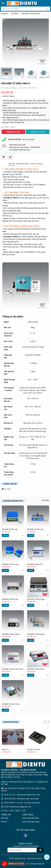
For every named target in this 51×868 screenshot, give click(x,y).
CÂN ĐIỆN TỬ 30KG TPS (36, 564)
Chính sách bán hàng (30, 818)
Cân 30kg (15, 14)
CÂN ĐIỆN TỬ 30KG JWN (36, 529)
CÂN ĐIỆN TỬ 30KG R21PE (36, 669)
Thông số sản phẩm (23, 164)
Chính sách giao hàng (31, 822)
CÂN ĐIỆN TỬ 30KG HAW (11, 564)
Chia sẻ (33, 164)
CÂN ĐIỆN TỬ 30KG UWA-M (11, 634)
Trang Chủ (4, 14)
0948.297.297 (13, 132)
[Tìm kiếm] (47, 9)
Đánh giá (39, 164)
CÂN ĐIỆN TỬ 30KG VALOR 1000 (13, 669)
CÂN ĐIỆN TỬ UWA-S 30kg (36, 599)
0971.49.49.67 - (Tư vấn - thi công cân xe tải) (22, 803)
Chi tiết (5, 535)
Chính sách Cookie (34, 858)
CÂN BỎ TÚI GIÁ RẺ (34, 750)
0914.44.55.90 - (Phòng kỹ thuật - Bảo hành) (22, 799)
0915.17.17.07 (38, 132)
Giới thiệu (12, 164)
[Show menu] (3, 3)
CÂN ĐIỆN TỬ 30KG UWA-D (31, 14)
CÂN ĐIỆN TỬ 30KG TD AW (11, 704)
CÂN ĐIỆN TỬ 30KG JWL (10, 529)
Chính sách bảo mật (17, 858)
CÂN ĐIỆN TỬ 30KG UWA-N (37, 634)
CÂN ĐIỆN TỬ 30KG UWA (10, 599)
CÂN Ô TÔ (5, 750)
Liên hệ (4, 822)
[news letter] (40, 850)
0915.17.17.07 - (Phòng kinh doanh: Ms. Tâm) (22, 795)
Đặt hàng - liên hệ (8, 127)
